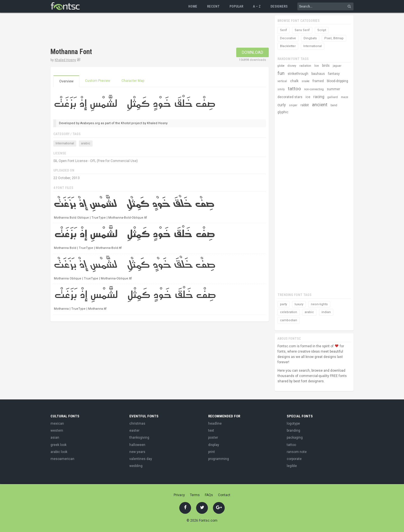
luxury (299, 304)
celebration (289, 312)
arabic (86, 143)
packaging (295, 438)
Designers (279, 6)
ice (308, 97)
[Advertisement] (153, 31)
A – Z (257, 6)
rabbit (305, 105)
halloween (137, 445)
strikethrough (298, 74)
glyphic (283, 112)
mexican (57, 424)
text (211, 431)
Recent (213, 6)
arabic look (59, 452)
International (65, 143)
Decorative (288, 38)
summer (333, 89)
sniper (293, 105)
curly (282, 105)
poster (213, 438)
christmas (137, 424)
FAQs (209, 495)
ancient (320, 105)
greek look (58, 445)
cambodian (289, 320)
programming (219, 459)
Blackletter (288, 46)
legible (292, 466)
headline (215, 424)
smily (281, 89)
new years (137, 452)
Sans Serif (302, 30)
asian (55, 438)
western (57, 431)
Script (322, 30)
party (284, 304)
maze (345, 97)
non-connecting (314, 89)
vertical (282, 81)
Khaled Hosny (65, 60)
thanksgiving (139, 438)
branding (293, 431)
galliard (333, 97)
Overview (66, 81)
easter (134, 431)
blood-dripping (338, 81)
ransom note (297, 452)
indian (326, 312)
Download (252, 52)
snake (306, 81)
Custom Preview (98, 81)
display (214, 445)
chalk (294, 81)
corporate (294, 459)
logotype (293, 424)
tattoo (294, 89)
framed (318, 81)
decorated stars (290, 97)
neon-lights (319, 304)
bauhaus (318, 74)
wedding (136, 466)
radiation (305, 66)
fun (281, 73)
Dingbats (310, 38)
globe (281, 66)
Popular (236, 6)
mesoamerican (62, 459)
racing (319, 97)
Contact (224, 495)
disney (292, 66)
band (334, 105)
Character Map (133, 81)
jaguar (337, 66)
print (212, 452)
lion (317, 66)
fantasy (334, 74)
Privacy (179, 495)
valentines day (141, 459)
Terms (195, 495)
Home (193, 6)
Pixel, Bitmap (334, 38)
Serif (284, 30)
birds (326, 66)
